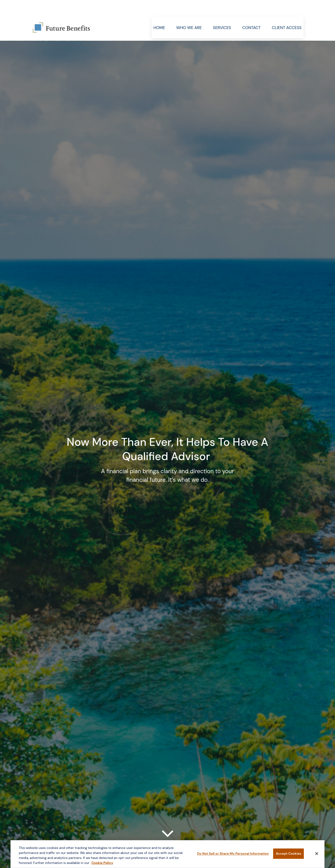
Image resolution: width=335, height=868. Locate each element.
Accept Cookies (288, 855)
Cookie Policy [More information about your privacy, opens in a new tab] (102, 864)
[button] (159, 13)
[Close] (317, 854)
